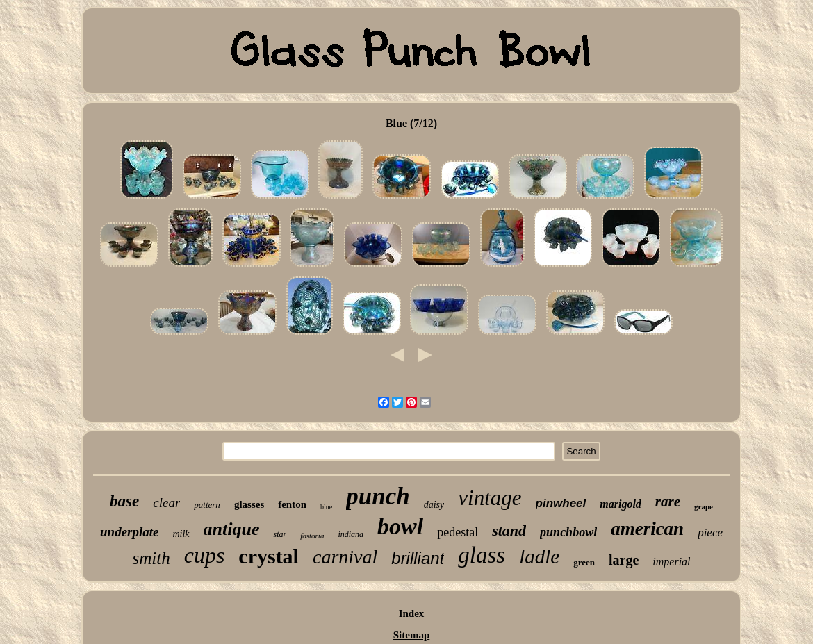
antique (232, 529)
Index (412, 613)
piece (710, 532)
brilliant (418, 558)
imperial (671, 562)
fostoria (312, 536)
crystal (269, 556)
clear (166, 503)
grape (704, 506)
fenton (292, 504)
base (124, 501)
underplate (129, 532)
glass (482, 555)
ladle (539, 556)
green (584, 562)
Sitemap (412, 635)
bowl (400, 526)
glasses (249, 504)
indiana (351, 534)
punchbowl (568, 532)
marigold (621, 504)
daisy (434, 505)
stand (509, 530)
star (280, 534)
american (647, 529)
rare (668, 502)
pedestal (458, 532)
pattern (207, 505)
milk (181, 534)
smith (151, 558)
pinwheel (561, 503)
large (624, 560)
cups (205, 555)
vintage (490, 498)
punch (378, 496)
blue (326, 507)
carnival (345, 557)
